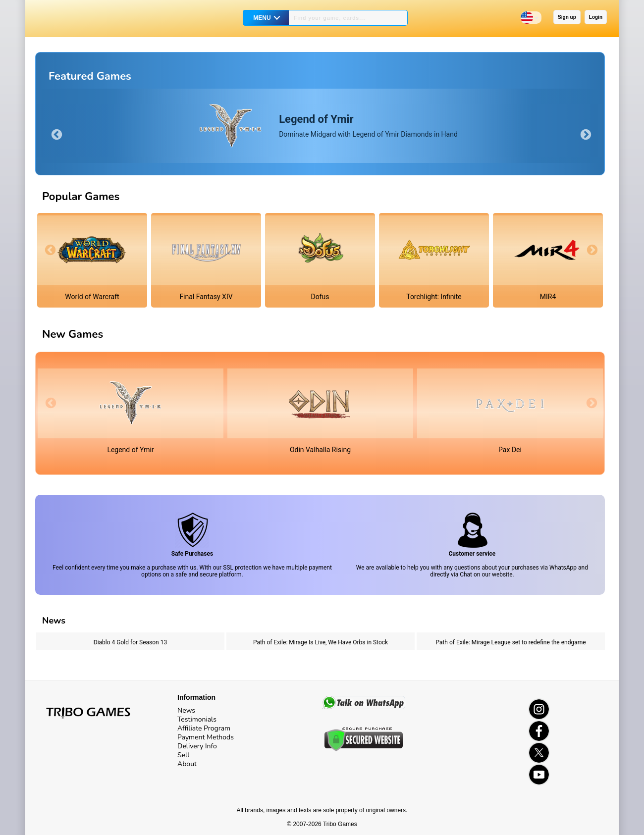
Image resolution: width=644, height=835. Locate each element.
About (187, 764)
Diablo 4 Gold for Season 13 (130, 642)
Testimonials (197, 719)
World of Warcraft (92, 297)
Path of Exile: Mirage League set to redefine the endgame (510, 642)
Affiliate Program (204, 728)
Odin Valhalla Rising (320, 450)
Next (585, 134)
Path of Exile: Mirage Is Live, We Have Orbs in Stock (321, 642)
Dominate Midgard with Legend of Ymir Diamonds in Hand (368, 126)
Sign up (567, 17)
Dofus (320, 297)
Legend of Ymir (130, 450)
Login (596, 17)
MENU (262, 18)
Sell (183, 755)
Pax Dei (510, 450)
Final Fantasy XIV (206, 297)
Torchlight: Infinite (434, 297)
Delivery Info (197, 746)
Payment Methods (206, 737)
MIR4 (548, 297)
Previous (55, 134)
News (186, 710)
